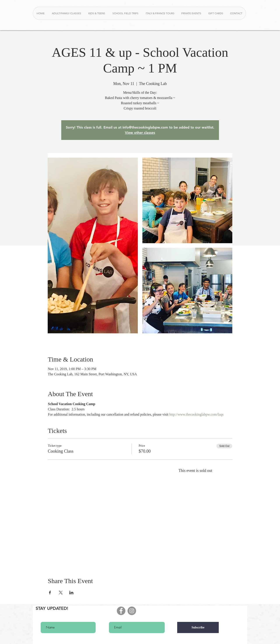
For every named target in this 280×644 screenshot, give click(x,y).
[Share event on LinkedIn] (71, 593)
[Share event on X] (61, 593)
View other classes (140, 133)
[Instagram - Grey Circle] (132, 611)
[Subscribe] (198, 627)
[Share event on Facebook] (50, 593)
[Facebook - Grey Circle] (121, 611)
